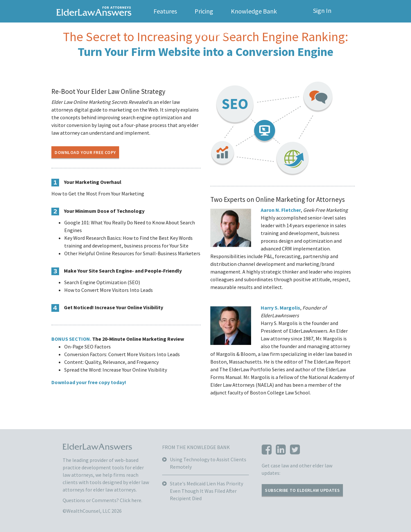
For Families (215, 34)
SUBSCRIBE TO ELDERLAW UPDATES (302, 490)
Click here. (131, 500)
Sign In (322, 10)
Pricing (204, 11)
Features (165, 11)
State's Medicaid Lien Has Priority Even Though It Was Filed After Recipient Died (206, 491)
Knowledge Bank (254, 11)
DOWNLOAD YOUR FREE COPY (85, 152)
